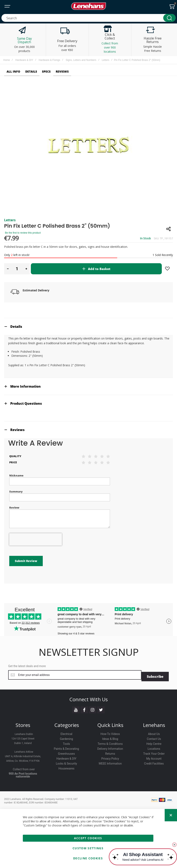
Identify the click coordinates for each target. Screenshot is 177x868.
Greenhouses (66, 752)
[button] (8, 269)
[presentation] (36, 539)
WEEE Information (110, 762)
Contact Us (154, 737)
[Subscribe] (155, 675)
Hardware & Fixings (49, 60)
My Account (154, 757)
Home (7, 60)
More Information (25, 386)
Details (16, 327)
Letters (106, 60)
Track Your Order (154, 752)
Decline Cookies (88, 858)
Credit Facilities (154, 762)
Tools (66, 742)
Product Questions (26, 403)
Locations (154, 747)
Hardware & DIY (24, 60)
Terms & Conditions (110, 742)
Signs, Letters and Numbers (81, 60)
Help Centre (154, 742)
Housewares (66, 767)
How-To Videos (110, 732)
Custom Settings (88, 848)
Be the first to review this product (23, 233)
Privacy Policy (110, 757)
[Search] (169, 18)
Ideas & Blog (110, 737)
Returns (110, 752)
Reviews (17, 430)
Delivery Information (110, 747)
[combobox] (88, 18)
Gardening (66, 737)
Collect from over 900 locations (110, 47)
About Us (154, 732)
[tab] (88, 326)
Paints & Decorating (67, 747)
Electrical (67, 732)
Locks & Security (67, 762)
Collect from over (24, 768)
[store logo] (89, 6)
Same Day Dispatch (24, 40)
